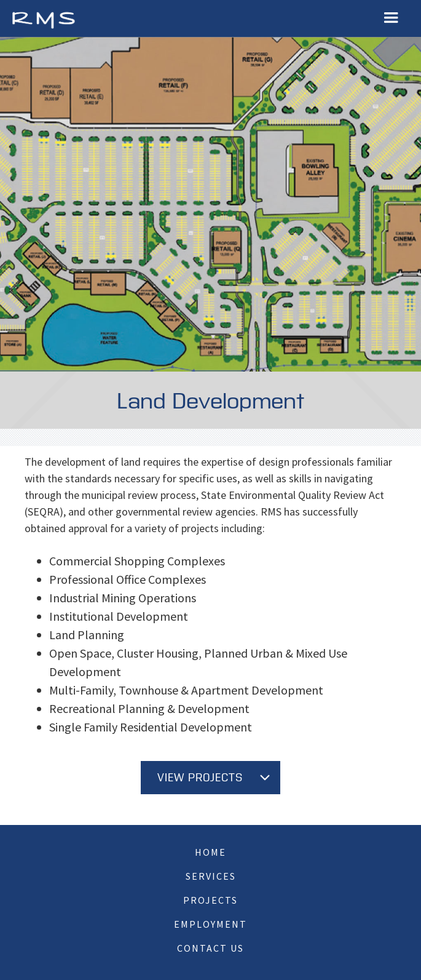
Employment (210, 924)
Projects (210, 900)
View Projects (200, 778)
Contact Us (210, 948)
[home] (43, 19)
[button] (391, 18)
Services (211, 876)
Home (210, 852)
